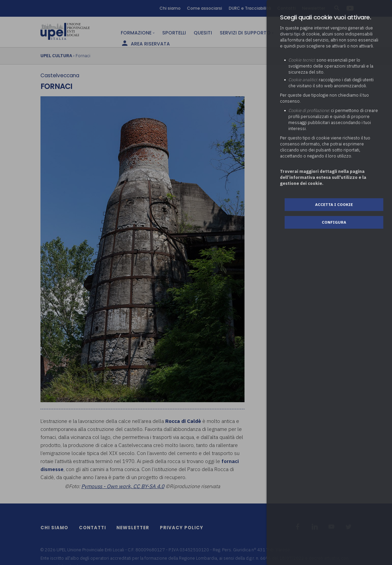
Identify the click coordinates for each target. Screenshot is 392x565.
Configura (334, 222)
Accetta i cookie (334, 204)
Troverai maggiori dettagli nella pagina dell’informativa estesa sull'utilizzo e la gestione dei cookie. (323, 177)
